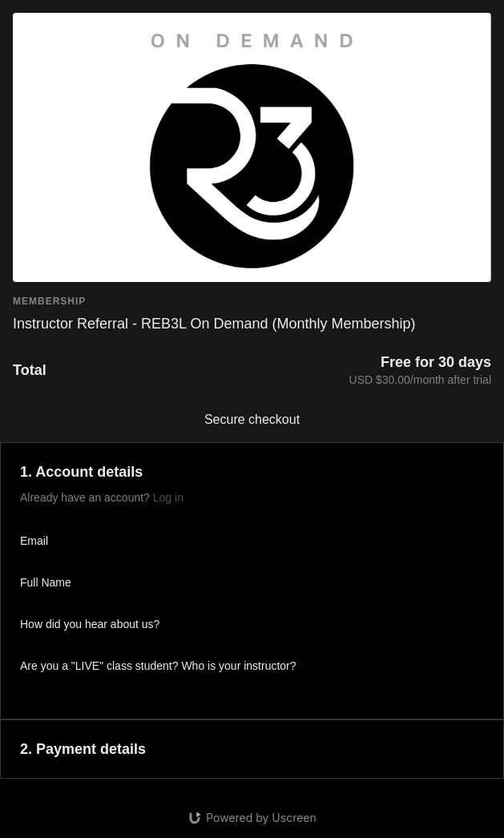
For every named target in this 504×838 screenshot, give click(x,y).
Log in (168, 498)
